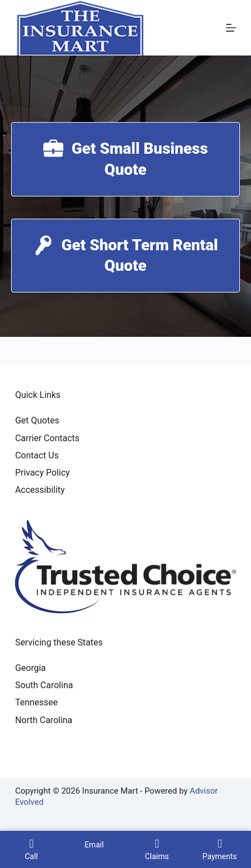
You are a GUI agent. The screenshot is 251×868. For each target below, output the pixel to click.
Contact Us (37, 455)
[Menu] (231, 28)
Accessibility (40, 490)
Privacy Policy (42, 473)
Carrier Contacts (47, 438)
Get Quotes (37, 420)
